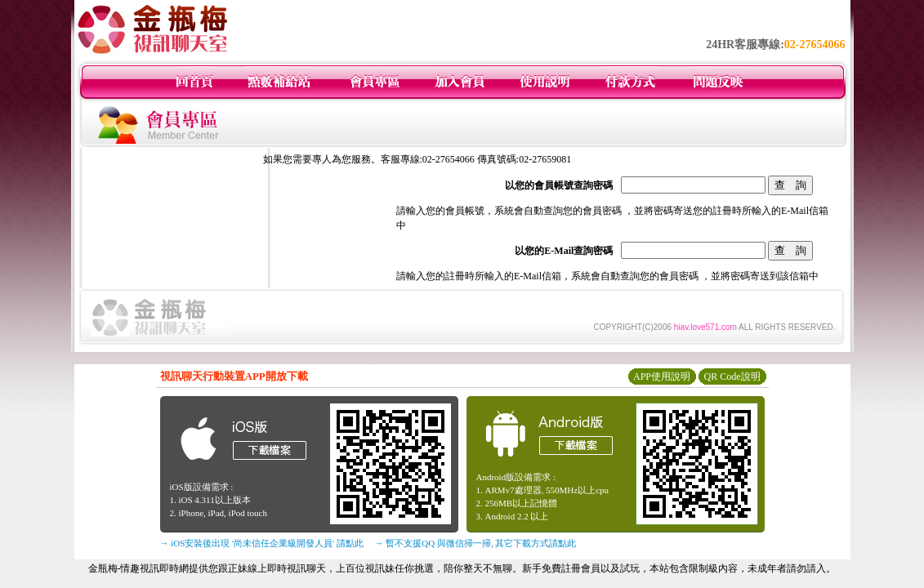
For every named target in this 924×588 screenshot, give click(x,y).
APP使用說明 (662, 376)
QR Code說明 (732, 376)
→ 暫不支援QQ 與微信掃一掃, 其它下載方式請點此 (476, 543)
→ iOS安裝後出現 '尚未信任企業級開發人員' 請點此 (262, 543)
